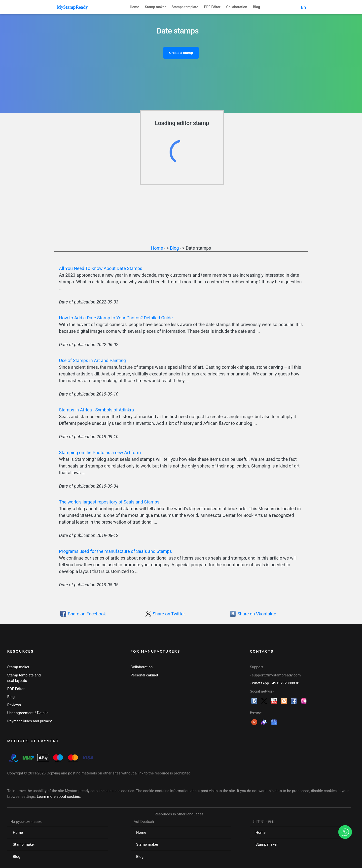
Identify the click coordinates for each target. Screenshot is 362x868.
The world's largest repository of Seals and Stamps (109, 502)
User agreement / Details (28, 713)
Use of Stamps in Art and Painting (92, 360)
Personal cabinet (145, 675)
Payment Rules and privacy (29, 721)
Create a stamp (181, 53)
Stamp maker (155, 7)
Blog (256, 7)
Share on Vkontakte (257, 614)
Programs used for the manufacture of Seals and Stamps (115, 551)
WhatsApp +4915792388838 (275, 683)
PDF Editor (212, 7)
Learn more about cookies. (59, 797)
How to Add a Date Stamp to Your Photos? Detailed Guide (116, 318)
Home (135, 7)
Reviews (14, 705)
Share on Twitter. (169, 614)
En (303, 7)
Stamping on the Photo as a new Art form (100, 452)
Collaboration (237, 7)
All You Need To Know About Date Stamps (100, 268)
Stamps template (185, 7)
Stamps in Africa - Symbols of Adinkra (96, 410)
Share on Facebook (87, 614)
